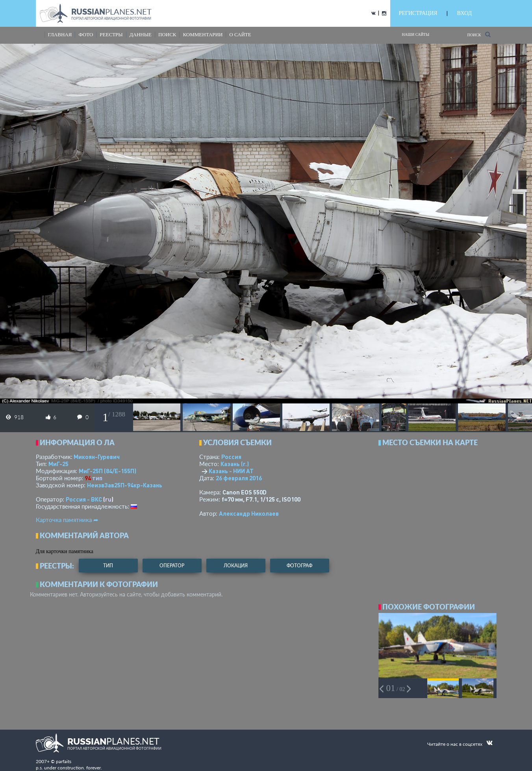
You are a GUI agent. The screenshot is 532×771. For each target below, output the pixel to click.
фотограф (299, 566)
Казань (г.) (235, 464)
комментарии (203, 34)
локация (236, 566)
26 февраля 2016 (239, 478)
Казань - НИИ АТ (231, 471)
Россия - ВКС (84, 499)
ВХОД (464, 13)
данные (141, 34)
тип (97, 478)
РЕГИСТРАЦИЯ (418, 13)
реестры (111, 34)
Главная (60, 34)
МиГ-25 (58, 464)
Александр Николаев (249, 513)
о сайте (240, 34)
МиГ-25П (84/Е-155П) (108, 471)
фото (86, 34)
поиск (167, 34)
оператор (172, 566)
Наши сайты (416, 34)
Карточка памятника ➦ (67, 520)
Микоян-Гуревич (97, 457)
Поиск (479, 34)
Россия (231, 457)
